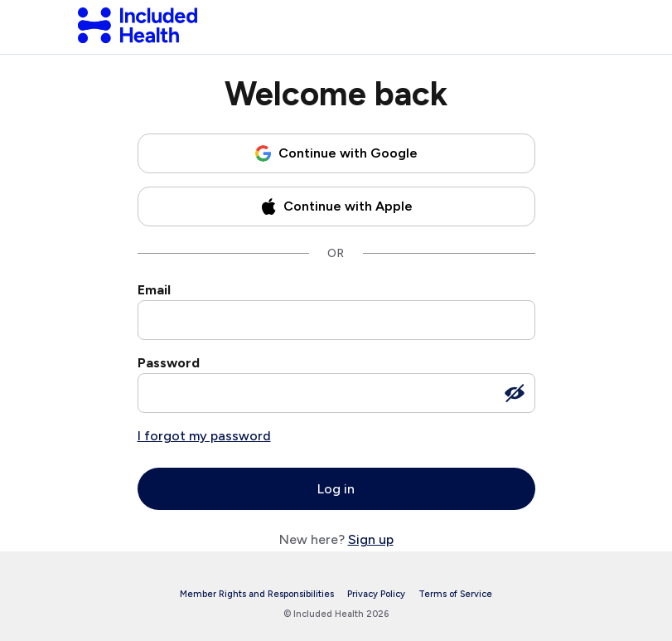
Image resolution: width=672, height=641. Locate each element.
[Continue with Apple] (336, 206)
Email (154, 290)
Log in (336, 489)
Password (169, 363)
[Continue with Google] (336, 153)
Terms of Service (455, 594)
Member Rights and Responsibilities (257, 594)
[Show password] (515, 393)
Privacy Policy (376, 594)
